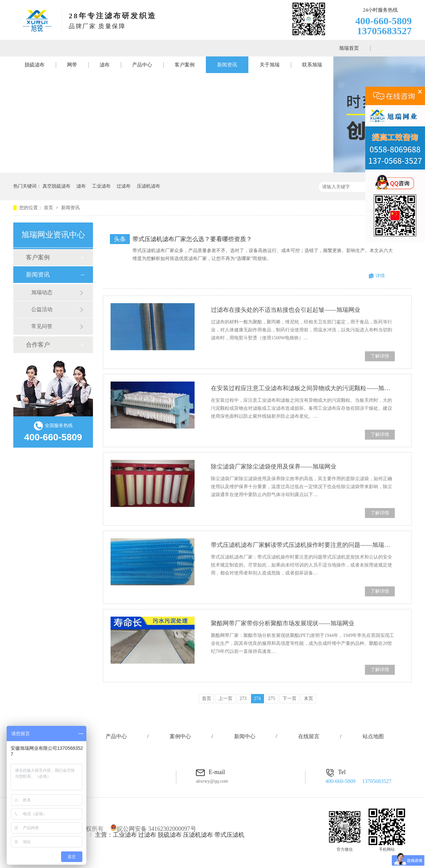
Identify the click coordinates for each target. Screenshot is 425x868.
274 (257, 698)
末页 (308, 698)
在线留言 (309, 736)
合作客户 (38, 345)
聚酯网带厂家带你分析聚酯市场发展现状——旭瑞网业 (283, 623)
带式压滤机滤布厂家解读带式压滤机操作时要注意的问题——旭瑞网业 (303, 545)
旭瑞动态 (42, 292)
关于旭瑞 (270, 65)
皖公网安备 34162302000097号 (153, 829)
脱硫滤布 (35, 65)
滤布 (105, 65)
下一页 (290, 698)
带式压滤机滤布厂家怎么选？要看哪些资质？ (192, 239)
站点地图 (373, 736)
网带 (72, 65)
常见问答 (42, 326)
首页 (49, 208)
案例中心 (180, 736)
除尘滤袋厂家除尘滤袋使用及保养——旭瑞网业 (274, 467)
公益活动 (42, 309)
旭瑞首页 (349, 48)
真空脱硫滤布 (56, 186)
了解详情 (380, 356)
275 (272, 698)
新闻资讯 (227, 65)
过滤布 (124, 186)
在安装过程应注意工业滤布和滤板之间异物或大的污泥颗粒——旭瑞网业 (303, 388)
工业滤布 (101, 186)
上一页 (225, 698)
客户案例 (185, 65)
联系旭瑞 (312, 65)
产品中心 (142, 65)
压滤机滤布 (148, 186)
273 (243, 698)
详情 (380, 276)
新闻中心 (245, 736)
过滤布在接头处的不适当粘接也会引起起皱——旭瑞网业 (286, 310)
